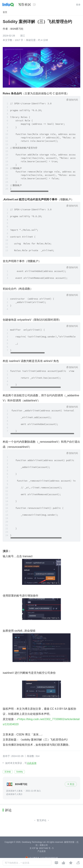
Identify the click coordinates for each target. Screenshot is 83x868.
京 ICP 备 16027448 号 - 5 (42, 848)
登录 (78, 5)
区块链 (8, 772)
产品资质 (42, 851)
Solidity (20, 772)
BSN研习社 (17, 29)
